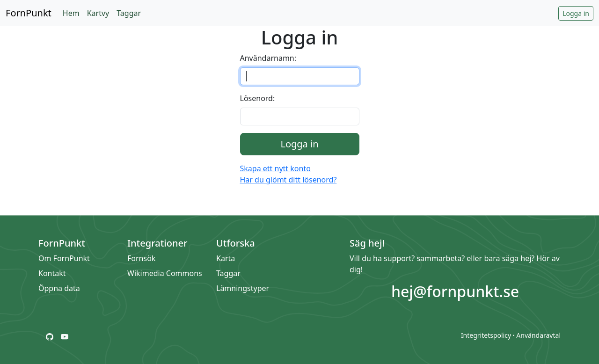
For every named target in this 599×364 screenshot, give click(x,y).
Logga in (576, 13)
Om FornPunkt (64, 258)
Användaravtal (538, 335)
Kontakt (52, 273)
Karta (226, 258)
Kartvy (98, 13)
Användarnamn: (268, 58)
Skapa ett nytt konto (275, 168)
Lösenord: (258, 98)
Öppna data (59, 288)
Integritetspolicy (486, 335)
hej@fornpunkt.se (455, 291)
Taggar (129, 13)
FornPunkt (29, 13)
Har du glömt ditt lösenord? (289, 180)
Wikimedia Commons (165, 273)
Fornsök (141, 258)
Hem (71, 13)
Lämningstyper (243, 288)
